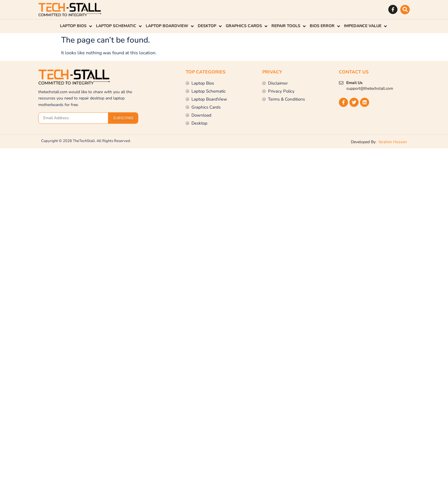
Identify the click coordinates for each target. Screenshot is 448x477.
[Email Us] (341, 83)
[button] (405, 10)
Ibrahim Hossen (392, 142)
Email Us (354, 83)
